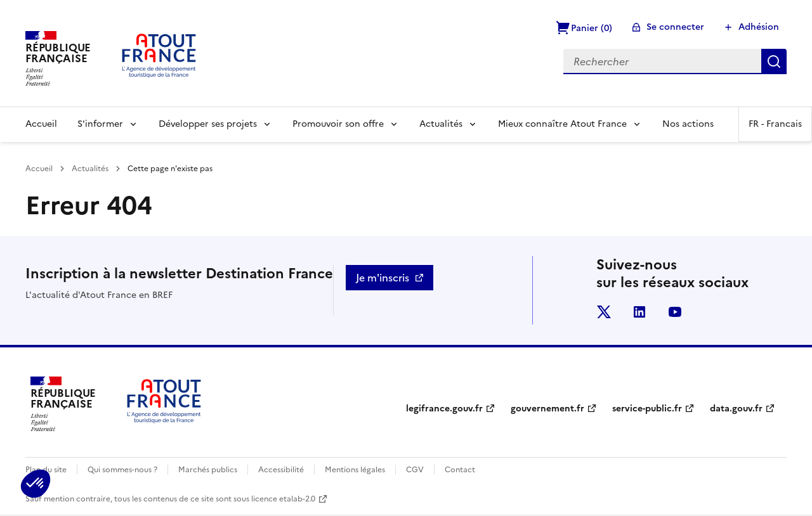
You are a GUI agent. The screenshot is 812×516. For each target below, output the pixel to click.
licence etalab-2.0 (283, 499)
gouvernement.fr (547, 409)
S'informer (100, 124)
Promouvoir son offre (338, 124)
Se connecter (675, 27)
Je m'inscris (383, 278)
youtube (675, 312)
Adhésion (759, 27)
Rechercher (774, 61)
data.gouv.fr (736, 409)
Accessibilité (281, 470)
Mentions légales (355, 470)
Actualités (441, 124)
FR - (775, 124)
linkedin (639, 312)
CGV (415, 470)
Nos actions (688, 124)
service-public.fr (647, 409)
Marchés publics (208, 470)
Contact (460, 470)
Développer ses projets (208, 124)
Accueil (41, 124)
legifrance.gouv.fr (444, 409)
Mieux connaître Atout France (562, 124)
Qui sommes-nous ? (122, 470)
